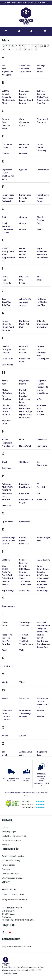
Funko (22, 201)
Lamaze (40, 346)
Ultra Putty (7, 666)
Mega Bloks (42, 393)
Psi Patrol (7, 505)
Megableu (7, 399)
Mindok (23, 405)
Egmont (23, 170)
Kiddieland (24, 321)
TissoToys (7, 635)
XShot (5, 736)
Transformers (26, 644)
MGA (39, 399)
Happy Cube (8, 251)
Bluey (5, 103)
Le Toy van (7, 349)
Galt (4, 217)
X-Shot (23, 736)
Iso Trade (6, 283)
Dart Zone (7, 144)
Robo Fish (24, 544)
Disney (5, 147)
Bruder (23, 103)
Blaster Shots (8, 100)
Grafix (40, 229)
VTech (22, 682)
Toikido (23, 638)
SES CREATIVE (43, 560)
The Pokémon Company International (43, 629)
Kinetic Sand (8, 327)
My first (40, 414)
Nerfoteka (42, 440)
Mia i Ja (5, 405)
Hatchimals (42, 251)
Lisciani (23, 352)
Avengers (6, 75)
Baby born (24, 91)
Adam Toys (25, 65)
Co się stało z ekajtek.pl (12, 840)
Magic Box (24, 381)
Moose (40, 411)
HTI (4, 261)
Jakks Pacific (25, 299)
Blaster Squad (26, 100)
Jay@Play (6, 302)
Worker (40, 717)
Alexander (24, 69)
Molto (5, 411)
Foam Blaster (43, 195)
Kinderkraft (42, 324)
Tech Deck (41, 622)
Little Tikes (7, 358)
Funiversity (7, 201)
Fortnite (23, 198)
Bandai (5, 94)
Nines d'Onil (25, 446)
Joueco (23, 305)
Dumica (6, 153)
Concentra (24, 122)
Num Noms (42, 446)
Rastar (22, 537)
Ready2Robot (9, 541)
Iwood (22, 283)
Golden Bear (8, 229)
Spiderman (24, 575)
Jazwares (24, 302)
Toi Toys (6, 638)
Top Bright (24, 641)
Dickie (40, 144)
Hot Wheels (42, 257)
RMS (39, 541)
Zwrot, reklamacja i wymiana (13, 856)
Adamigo (41, 65)
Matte (5, 390)
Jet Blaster (42, 302)
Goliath (23, 229)
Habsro (6, 248)
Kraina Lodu (42, 327)
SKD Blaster (25, 569)
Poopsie (6, 499)
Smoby (23, 572)
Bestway (23, 97)
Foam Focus (8, 198)
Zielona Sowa (26, 752)
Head (4, 254)
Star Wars (41, 581)
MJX (39, 408)
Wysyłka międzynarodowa (13, 878)
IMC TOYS (24, 277)
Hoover (23, 257)
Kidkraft (41, 321)
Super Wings (8, 590)
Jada (4, 299)
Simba (40, 566)
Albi (4, 69)
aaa (4, 65)
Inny (21, 280)
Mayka (40, 390)
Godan (22, 223)
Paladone (6, 484)
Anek (39, 69)
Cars (22, 119)
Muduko (6, 414)
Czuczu (23, 125)
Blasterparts (43, 100)
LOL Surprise (43, 358)
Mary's (23, 384)
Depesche (24, 144)
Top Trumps (42, 641)
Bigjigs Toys (42, 97)
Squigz (22, 578)
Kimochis (6, 324)
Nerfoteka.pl (25, 946)
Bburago (41, 94)
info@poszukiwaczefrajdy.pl (12, 970)
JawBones (41, 299)
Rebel (22, 541)
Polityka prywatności (10, 874)
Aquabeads (7, 72)
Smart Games (43, 569)
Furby (39, 201)
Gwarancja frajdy (9, 832)
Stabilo (5, 581)
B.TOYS (6, 91)
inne (4, 280)
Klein (22, 327)
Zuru (39, 755)
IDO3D (5, 277)
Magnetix (41, 381)
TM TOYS (24, 635)
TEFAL (5, 625)
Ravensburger (43, 537)
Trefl (4, 650)
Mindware (41, 405)
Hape (39, 248)
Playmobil (24, 493)
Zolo (22, 755)
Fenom (14, 973)
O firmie (5, 827)
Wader (5, 698)
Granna (5, 232)
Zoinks (5, 755)
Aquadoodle (25, 72)
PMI (38, 493)
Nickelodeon (8, 446)
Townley (6, 644)
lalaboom (24, 346)
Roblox (5, 544)
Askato (40, 72)
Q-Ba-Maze (8, 521)
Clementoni (42, 119)
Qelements (25, 521)
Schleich (6, 560)
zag (4, 752)
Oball (5, 462)
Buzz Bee (41, 103)
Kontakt (5, 845)
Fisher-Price (25, 195)
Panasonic (24, 484)
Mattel (23, 390)
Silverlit (23, 566)
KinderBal (24, 324)
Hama (22, 248)
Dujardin (23, 147)
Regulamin (6, 869)
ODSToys (24, 462)
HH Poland (42, 254)
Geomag (23, 217)
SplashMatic (8, 578)
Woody (40, 710)
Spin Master (42, 575)
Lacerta (6, 346)
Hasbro (23, 251)
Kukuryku (7, 330)
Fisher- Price (8, 195)
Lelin (39, 349)
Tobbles (40, 635)
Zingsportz (42, 752)
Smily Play (7, 572)
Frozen (40, 198)
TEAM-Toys (25, 622)
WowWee (7, 720)
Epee (4, 179)
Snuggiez (41, 572)
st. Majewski (43, 578)
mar (4, 384)
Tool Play (6, 641)
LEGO (22, 349)
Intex (39, 280)
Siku (4, 566)
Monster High (26, 411)
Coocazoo (41, 122)
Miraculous (25, 408)
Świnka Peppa (9, 606)
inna (39, 277)
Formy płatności (8, 865)
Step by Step (25, 584)
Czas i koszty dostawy (11, 861)
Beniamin (6, 97)
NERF (22, 440)
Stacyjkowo (25, 581)
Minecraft (7, 408)
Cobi (4, 122)
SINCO (5, 569)
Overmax (6, 468)
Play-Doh (41, 487)
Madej (5, 381)
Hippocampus (9, 257)
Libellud (6, 352)
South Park (7, 575)
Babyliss (41, 91)
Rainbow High (8, 537)
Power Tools (43, 499)
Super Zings (25, 590)
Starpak (6, 584)
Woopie (6, 717)
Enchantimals (43, 170)
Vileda (5, 682)
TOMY (40, 638)
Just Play (41, 305)
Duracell (23, 153)
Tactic (5, 622)
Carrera (6, 119)
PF (38, 484)
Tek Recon (24, 625)
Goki (39, 223)
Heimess (23, 254)
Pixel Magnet (25, 487)
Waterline (24, 698)
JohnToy (6, 305)
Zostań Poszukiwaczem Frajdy (14, 836)
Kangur (5, 321)
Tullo (22, 650)
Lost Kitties (8, 365)
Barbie (22, 94)
